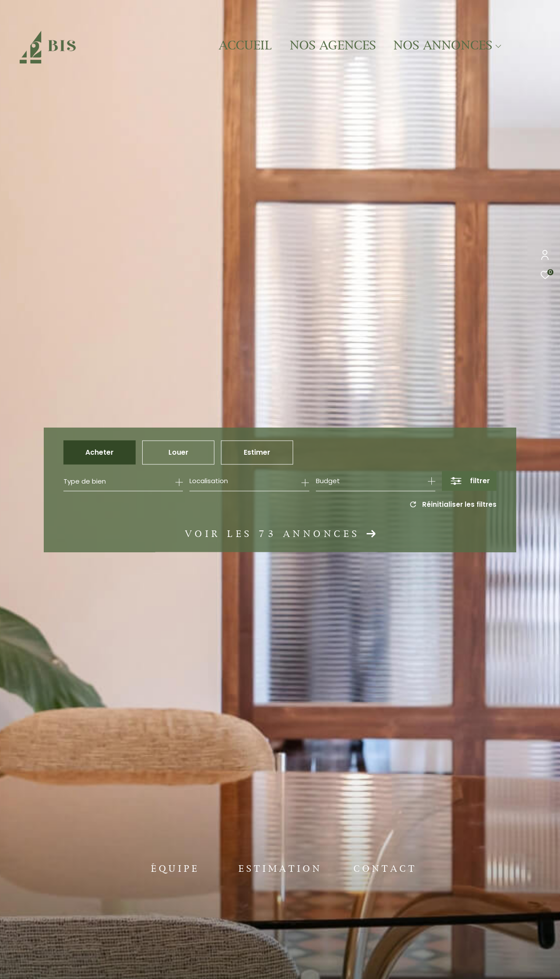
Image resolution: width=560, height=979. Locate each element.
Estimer (257, 452)
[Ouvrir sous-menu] (499, 47)
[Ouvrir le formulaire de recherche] (469, 481)
